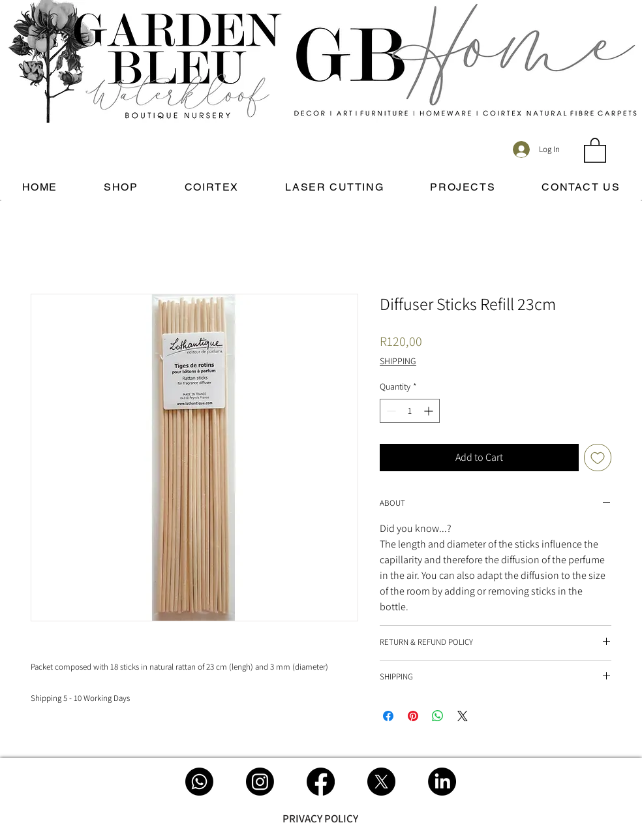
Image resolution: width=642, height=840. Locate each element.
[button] (595, 149)
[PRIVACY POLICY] (320, 818)
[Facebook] (321, 782)
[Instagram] (260, 782)
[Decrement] (390, 411)
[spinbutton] (410, 411)
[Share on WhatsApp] (438, 716)
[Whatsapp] (199, 782)
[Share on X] (463, 716)
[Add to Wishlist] (598, 458)
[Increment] (430, 411)
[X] (381, 782)
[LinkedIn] (442, 782)
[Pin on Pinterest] (413, 716)
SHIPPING (398, 361)
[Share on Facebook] (388, 716)
